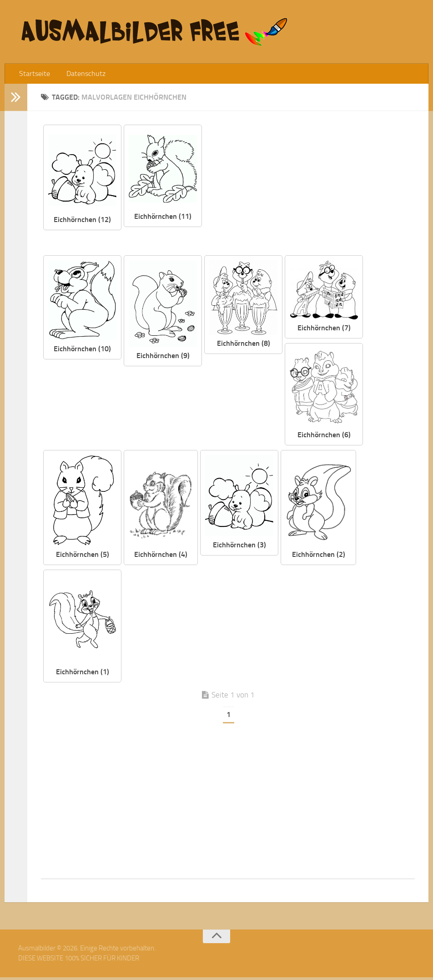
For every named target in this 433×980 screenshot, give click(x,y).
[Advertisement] (315, 191)
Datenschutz (80, 75)
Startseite (33, 75)
